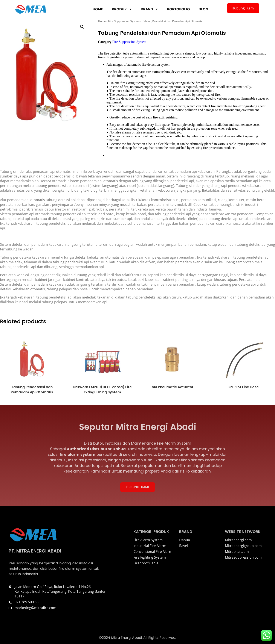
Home (98, 9)
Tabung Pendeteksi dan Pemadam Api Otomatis (32, 390)
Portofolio (178, 9)
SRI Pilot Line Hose (243, 387)
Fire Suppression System (124, 21)
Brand (150, 9)
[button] (82, 27)
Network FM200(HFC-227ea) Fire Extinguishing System (102, 390)
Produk (122, 9)
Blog (203, 9)
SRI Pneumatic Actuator (173, 387)
